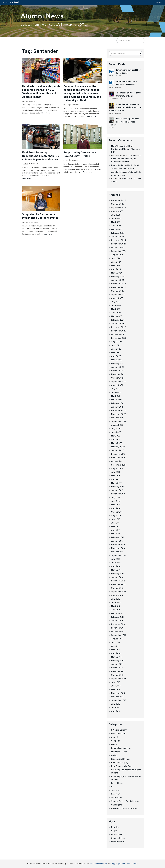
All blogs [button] (159, 2)
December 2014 (118, 624)
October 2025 (118, 204)
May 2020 (116, 436)
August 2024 (117, 255)
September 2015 (119, 592)
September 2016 (119, 556)
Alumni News (42, 16)
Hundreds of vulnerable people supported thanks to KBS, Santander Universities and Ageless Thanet (41, 92)
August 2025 (117, 211)
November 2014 (118, 628)
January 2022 (118, 367)
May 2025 (116, 222)
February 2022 (118, 364)
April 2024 (116, 269)
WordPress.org (118, 842)
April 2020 (116, 440)
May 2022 (116, 353)
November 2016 (118, 548)
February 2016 (118, 574)
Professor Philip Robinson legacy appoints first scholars (124, 122)
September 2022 (119, 338)
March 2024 (117, 273)
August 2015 (117, 595)
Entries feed (116, 835)
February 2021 (118, 403)
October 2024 (118, 248)
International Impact (120, 759)
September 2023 (119, 295)
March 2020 (117, 443)
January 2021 (117, 407)
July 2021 (116, 389)
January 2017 (117, 541)
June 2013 (116, 686)
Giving (114, 755)
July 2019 (116, 472)
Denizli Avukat (118, 165)
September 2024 (119, 251)
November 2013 (118, 672)
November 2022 (119, 331)
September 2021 (119, 382)
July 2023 (116, 302)
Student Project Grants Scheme (125, 801)
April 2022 (116, 356)
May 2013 (115, 690)
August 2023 (117, 298)
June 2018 (116, 501)
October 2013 (117, 675)
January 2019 (117, 490)
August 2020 (117, 425)
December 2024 (119, 240)
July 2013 (116, 682)
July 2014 (116, 642)
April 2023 (116, 313)
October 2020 (118, 418)
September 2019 (119, 465)
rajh (26, 101)
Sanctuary (116, 790)
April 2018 (116, 508)
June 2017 (116, 523)
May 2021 (115, 396)
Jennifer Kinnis (118, 172)
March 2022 (117, 360)
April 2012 (116, 711)
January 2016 (117, 577)
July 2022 (116, 345)
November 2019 (118, 458)
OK (117, 864)
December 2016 (118, 545)
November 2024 (119, 244)
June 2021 (116, 393)
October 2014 (117, 632)
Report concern (132, 864)
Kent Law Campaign (120, 763)
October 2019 (117, 461)
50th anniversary (119, 730)
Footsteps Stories (119, 752)
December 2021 (118, 371)
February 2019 (118, 487)
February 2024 (118, 277)
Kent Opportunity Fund (122, 766)
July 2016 (116, 559)
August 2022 (117, 342)
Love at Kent (117, 783)
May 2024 (116, 266)
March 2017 (116, 534)
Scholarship (117, 798)
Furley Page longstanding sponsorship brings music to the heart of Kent (125, 108)
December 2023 (119, 284)
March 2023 (117, 316)
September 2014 (119, 635)
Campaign (116, 741)
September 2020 (119, 422)
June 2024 (116, 262)
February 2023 (118, 320)
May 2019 (115, 476)
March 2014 (116, 657)
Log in (114, 831)
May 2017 (115, 527)
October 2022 (118, 335)
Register (115, 827)
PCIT (113, 787)
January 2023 (118, 324)
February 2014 (118, 661)
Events (114, 745)
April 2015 (116, 610)
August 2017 (117, 516)
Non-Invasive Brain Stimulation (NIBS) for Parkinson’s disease (126, 159)
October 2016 (117, 552)
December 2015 (118, 581)
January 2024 (118, 280)
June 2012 (116, 708)
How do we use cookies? (96, 864)
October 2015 (117, 588)
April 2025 (116, 226)
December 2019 (118, 454)
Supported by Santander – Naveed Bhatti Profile (80, 154)
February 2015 (118, 617)
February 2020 (118, 447)
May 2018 (115, 505)
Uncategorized (118, 805)
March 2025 (117, 230)
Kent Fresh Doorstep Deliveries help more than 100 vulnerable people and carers (41, 156)
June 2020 (116, 432)
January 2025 (118, 237)
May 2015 (115, 606)
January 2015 (117, 621)
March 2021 (116, 400)
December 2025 (119, 200)
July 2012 (116, 704)
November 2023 (119, 287)
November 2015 (118, 585)
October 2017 (117, 512)
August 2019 (117, 469)
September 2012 (119, 700)
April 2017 (116, 530)
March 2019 (116, 483)
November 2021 (118, 374)
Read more (46, 113)
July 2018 (116, 498)
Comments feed (118, 838)
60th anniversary (119, 734)
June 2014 (116, 646)
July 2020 (116, 429)
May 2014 (115, 650)
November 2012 (118, 693)
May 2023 (116, 309)
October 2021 (117, 378)
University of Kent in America (124, 809)
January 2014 (117, 664)
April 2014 (116, 653)
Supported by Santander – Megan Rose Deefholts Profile (40, 216)
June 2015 (116, 603)
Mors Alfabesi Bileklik (121, 146)
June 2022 (116, 349)
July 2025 (116, 215)
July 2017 (115, 519)
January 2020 (118, 450)
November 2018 (118, 494)
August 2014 (117, 639)
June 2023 (116, 306)
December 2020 (119, 411)
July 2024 (116, 258)
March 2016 (116, 570)
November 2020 (119, 414)
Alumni (114, 737)
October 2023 (118, 291)
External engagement (121, 748)
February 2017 (118, 537)
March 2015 (116, 614)
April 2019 (116, 480)
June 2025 (116, 219)
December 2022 (119, 327)
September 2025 (119, 208)
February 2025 (118, 233)
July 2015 (116, 599)
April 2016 (116, 566)
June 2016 (116, 563)
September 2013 (119, 679)
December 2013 (118, 668)
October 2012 (117, 697)
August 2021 (117, 385)
